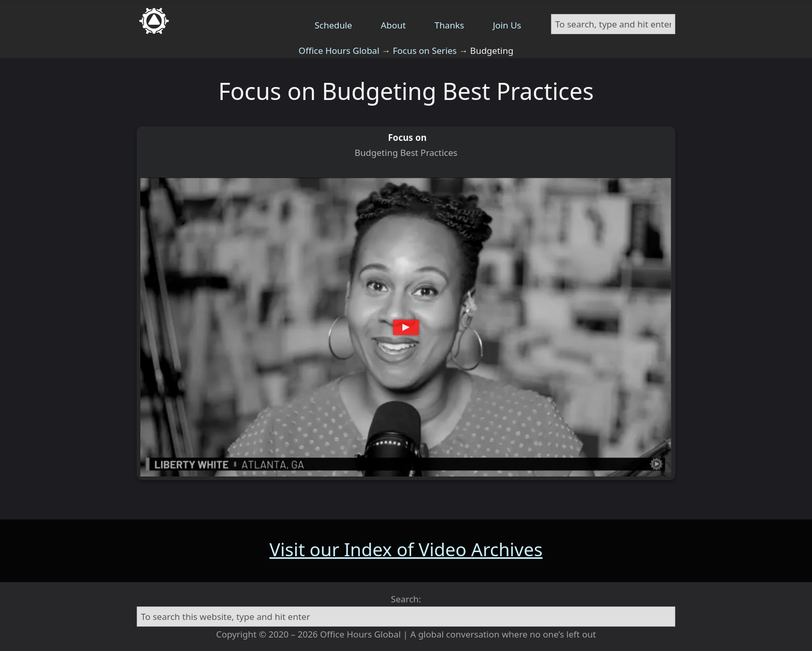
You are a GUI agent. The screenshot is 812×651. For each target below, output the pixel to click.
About (393, 25)
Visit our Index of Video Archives (406, 549)
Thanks (449, 25)
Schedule (333, 25)
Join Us (507, 25)
